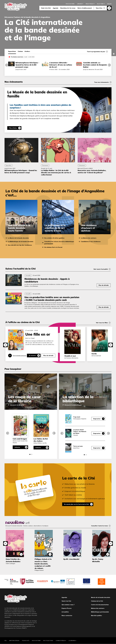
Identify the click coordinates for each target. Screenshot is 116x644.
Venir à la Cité (46, 8)
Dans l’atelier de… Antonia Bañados (13, 560)
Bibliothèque (89, 4)
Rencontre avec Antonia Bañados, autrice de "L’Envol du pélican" (92, 171)
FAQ (6, 641)
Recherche (109, 8)
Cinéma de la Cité (97, 601)
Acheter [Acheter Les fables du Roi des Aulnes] (38, 448)
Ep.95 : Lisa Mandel (71, 559)
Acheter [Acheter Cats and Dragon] (17, 447)
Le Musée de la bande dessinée (18, 238)
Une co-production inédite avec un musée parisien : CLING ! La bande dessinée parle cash (52, 299)
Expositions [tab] (12, 51)
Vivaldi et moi (70, 356)
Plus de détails (104, 285)
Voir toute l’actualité (101, 269)
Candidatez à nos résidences (91, 242)
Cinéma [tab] (20, 51)
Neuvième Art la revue (68, 8)
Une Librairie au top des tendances (20, 245)
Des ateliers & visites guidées (54, 238)
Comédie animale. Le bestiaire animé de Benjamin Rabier (95, 65)
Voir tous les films (102, 323)
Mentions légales (14, 641)
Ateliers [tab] (27, 51)
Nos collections (48, 641)
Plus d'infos (13, 128)
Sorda (94, 354)
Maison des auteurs (98, 608)
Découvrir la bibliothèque (73, 405)
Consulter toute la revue (100, 526)
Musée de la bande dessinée (101, 597)
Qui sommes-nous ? (68, 605)
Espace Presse (67, 608)
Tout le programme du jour (96, 52)
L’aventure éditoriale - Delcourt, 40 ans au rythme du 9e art (61, 65)
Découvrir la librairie (17, 405)
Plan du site (26, 641)
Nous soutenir (70, 4)
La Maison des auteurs (89, 238)
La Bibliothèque (60, 641)
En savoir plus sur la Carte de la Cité (76, 504)
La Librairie (72, 641)
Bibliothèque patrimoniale (100, 612)
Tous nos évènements (101, 82)
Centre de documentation (100, 605)
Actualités (65, 612)
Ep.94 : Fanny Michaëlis (98, 560)
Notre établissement (85, 8)
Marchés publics (97, 616)
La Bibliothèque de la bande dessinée (21, 242)
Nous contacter (67, 616)
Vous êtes (99, 8)
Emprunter (97, 419)
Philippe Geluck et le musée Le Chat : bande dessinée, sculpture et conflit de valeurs (43, 564)
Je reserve (32, 356)
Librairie (80, 4)
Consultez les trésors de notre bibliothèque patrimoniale (59, 243)
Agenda (56, 8)
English (109, 4)
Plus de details (48, 356)
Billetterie (100, 4)
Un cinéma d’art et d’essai (53, 247)
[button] (7, 65)
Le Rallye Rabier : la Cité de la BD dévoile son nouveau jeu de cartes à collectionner (56, 173)
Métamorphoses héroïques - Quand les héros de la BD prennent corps (27, 65)
